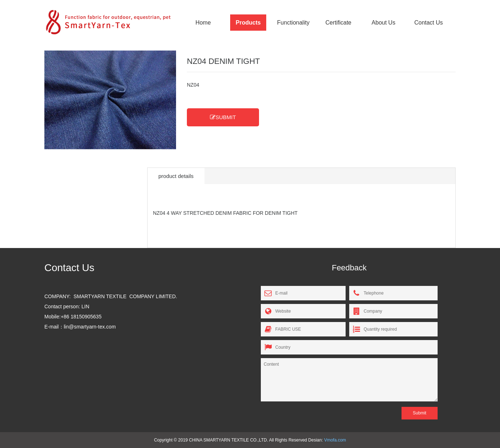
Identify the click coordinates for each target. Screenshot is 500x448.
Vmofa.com (335, 440)
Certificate (338, 23)
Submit (419, 413)
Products (248, 23)
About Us (383, 23)
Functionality (293, 23)
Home (203, 23)
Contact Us (428, 23)
